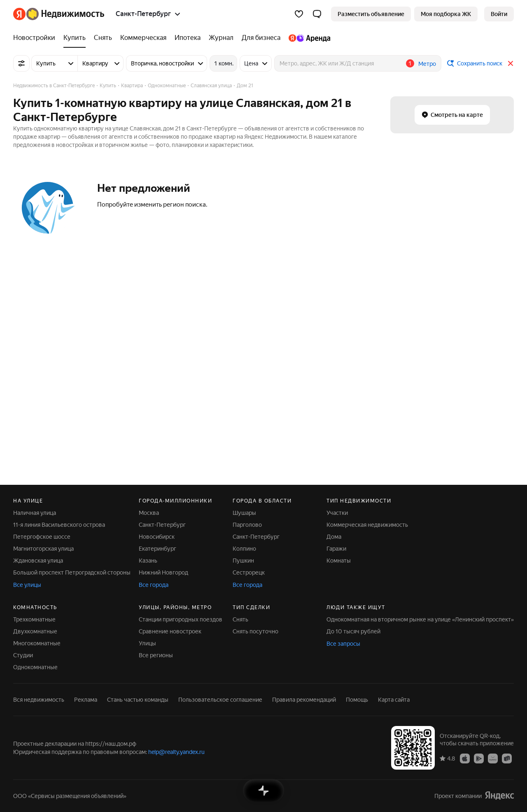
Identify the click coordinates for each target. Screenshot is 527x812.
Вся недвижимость (39, 700)
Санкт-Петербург (162, 525)
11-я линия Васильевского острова (59, 525)
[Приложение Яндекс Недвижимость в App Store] (465, 758)
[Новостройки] (36, 38)
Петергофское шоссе (42, 537)
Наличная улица (35, 513)
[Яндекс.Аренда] (307, 38)
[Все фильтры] (21, 63)
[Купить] (75, 38)
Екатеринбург (157, 549)
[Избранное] (299, 14)
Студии (23, 655)
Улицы (147, 643)
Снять (240, 619)
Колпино (244, 549)
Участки (337, 513)
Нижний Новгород (163, 572)
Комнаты (339, 561)
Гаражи (336, 549)
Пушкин (243, 561)
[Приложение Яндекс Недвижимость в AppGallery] (493, 758)
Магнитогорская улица (43, 549)
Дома (334, 537)
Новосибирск (157, 537)
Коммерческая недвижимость (367, 525)
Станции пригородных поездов (181, 619)
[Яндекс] (19, 14)
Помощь (357, 700)
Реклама (86, 700)
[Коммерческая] (143, 38)
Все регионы (156, 655)
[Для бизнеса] (261, 38)
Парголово (247, 525)
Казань (148, 561)
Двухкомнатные (35, 631)
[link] (499, 14)
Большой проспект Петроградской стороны (72, 572)
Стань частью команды (138, 700)
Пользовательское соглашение (220, 700)
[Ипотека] (188, 38)
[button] (317, 14)
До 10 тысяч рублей (353, 631)
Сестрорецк (249, 572)
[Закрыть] (511, 63)
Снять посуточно (255, 631)
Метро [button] (427, 64)
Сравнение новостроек (170, 631)
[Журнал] (221, 38)
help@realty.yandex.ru (176, 752)
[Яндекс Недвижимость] (65, 14)
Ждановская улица (38, 561)
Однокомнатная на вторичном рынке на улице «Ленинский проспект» (420, 619)
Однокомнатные (35, 667)
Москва (149, 513)
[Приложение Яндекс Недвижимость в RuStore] (507, 758)
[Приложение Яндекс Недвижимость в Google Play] (479, 758)
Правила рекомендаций (304, 700)
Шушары (244, 513)
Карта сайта (394, 700)
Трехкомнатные (34, 619)
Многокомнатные (37, 643)
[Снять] (103, 38)
